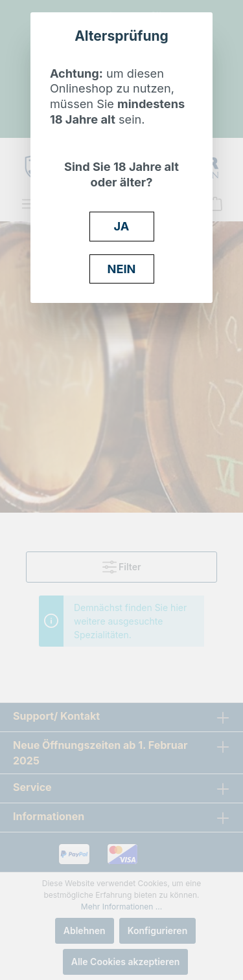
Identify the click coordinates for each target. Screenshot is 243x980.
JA (122, 226)
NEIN (122, 269)
